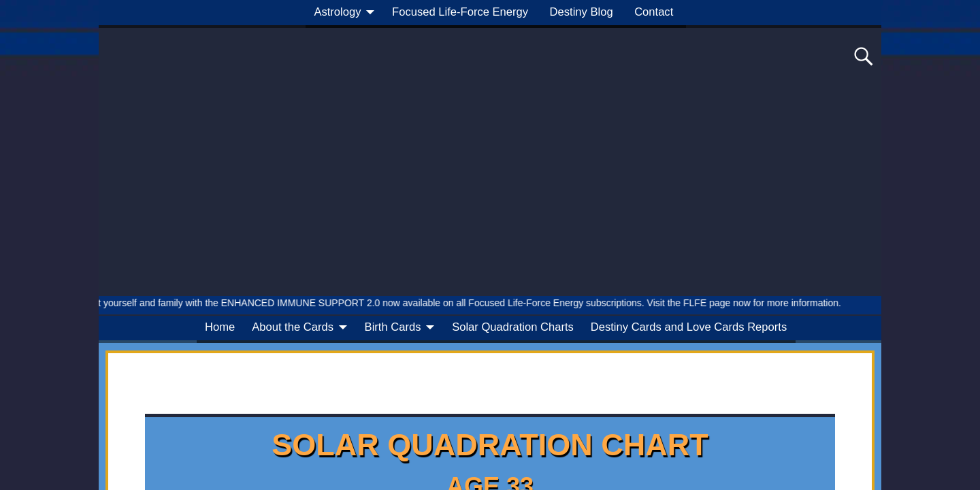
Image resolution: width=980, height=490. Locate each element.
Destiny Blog (582, 12)
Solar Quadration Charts (513, 327)
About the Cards (293, 327)
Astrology (337, 12)
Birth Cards (393, 327)
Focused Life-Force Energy (460, 12)
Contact (654, 12)
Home (220, 327)
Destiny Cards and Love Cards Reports (689, 327)
